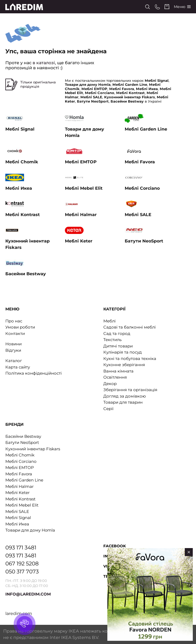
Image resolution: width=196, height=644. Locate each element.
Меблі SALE (17, 511)
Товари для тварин (123, 402)
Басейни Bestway (23, 436)
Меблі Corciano (21, 461)
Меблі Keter (17, 493)
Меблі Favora (19, 474)
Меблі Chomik (20, 455)
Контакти (15, 333)
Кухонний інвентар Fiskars (33, 449)
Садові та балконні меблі (130, 327)
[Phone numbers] (157, 7)
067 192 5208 (22, 564)
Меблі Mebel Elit (22, 505)
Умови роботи (20, 327)
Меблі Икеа (17, 524)
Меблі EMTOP (20, 467)
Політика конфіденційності (34, 373)
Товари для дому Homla (30, 530)
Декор (110, 384)
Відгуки (13, 350)
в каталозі (44, 63)
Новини (13, 344)
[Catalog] (182, 7)
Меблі (109, 321)
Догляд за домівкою (125, 396)
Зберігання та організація (130, 390)
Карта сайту (18, 367)
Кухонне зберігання (124, 365)
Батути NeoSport (22, 442)
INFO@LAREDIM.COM (28, 594)
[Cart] (167, 7)
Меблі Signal (18, 518)
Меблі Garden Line (24, 480)
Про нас (14, 321)
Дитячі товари (118, 346)
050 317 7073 (22, 572)
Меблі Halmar (19, 486)
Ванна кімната (118, 371)
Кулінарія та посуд (123, 352)
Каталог (14, 361)
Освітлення (115, 377)
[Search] (148, 7)
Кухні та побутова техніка (130, 359)
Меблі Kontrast (20, 499)
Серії (108, 409)
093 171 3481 (21, 548)
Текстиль (112, 340)
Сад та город (117, 333)
